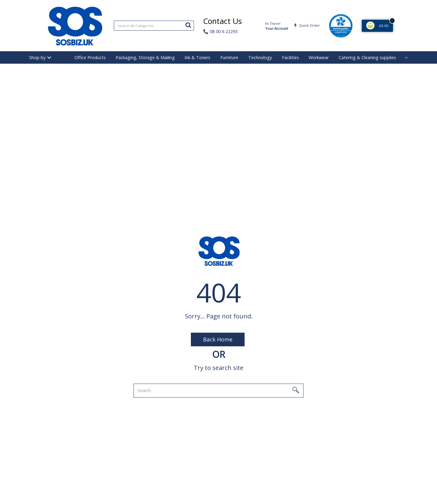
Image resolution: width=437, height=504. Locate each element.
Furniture (229, 57)
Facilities (290, 57)
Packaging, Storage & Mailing (145, 57)
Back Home (218, 339)
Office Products (90, 57)
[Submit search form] (188, 25)
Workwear (319, 57)
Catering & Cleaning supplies (367, 57)
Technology (260, 57)
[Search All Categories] (154, 26)
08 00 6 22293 (220, 31)
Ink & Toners (197, 57)
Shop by (37, 57)
